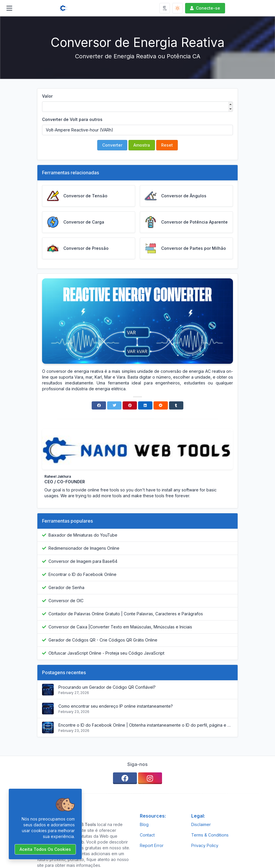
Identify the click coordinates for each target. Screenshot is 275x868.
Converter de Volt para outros (72, 119)
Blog (144, 824)
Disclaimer (201, 824)
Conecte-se (204, 8)
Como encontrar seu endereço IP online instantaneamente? (116, 706)
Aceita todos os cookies (45, 849)
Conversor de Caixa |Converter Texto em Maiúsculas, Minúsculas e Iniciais (120, 627)
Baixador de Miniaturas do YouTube (83, 535)
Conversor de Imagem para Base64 (83, 561)
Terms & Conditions (210, 835)
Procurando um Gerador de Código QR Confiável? (107, 687)
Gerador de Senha (66, 587)
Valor (47, 96)
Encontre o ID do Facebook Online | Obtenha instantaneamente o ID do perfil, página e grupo (146, 725)
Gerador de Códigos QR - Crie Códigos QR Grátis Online (103, 640)
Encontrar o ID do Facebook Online (82, 574)
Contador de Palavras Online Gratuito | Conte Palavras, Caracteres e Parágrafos (126, 614)
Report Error (152, 845)
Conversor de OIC (66, 601)
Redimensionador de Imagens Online (84, 548)
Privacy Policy (205, 845)
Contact (147, 835)
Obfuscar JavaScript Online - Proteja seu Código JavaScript (106, 653)
